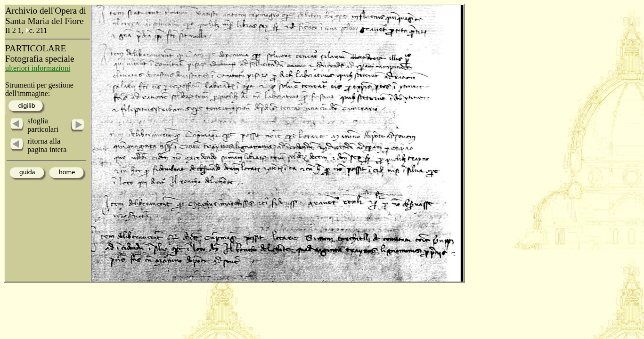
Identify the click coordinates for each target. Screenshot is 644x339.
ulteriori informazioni (38, 68)
